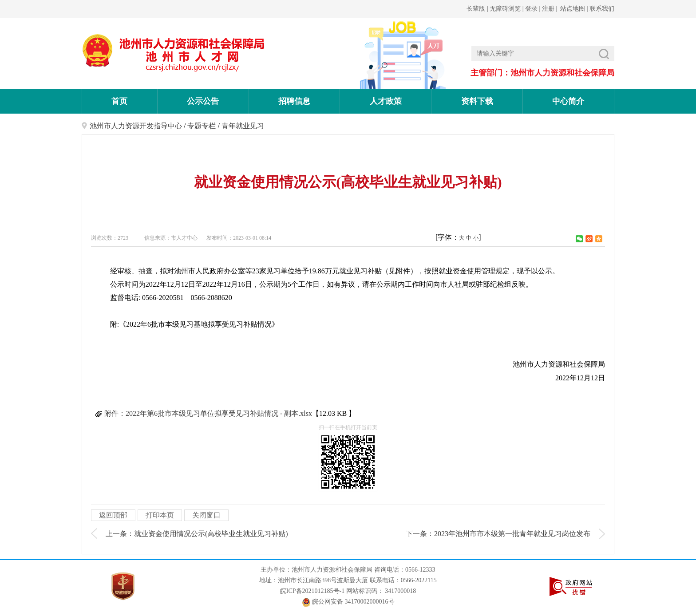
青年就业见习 (243, 126)
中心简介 (568, 101)
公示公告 (203, 101)
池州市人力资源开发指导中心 (136, 126)
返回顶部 (113, 515)
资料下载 (477, 101)
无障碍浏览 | (507, 9)
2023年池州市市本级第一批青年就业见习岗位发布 (512, 534)
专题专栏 (202, 126)
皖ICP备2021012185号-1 (312, 591)
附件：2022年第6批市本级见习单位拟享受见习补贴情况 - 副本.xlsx (208, 413)
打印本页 (160, 515)
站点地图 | (573, 9)
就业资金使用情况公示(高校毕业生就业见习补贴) (211, 534)
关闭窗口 (206, 515)
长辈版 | (478, 9)
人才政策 (386, 101)
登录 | (534, 9)
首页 (119, 101)
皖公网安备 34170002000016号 (348, 602)
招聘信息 (294, 101)
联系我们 (601, 9)
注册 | (550, 9)
